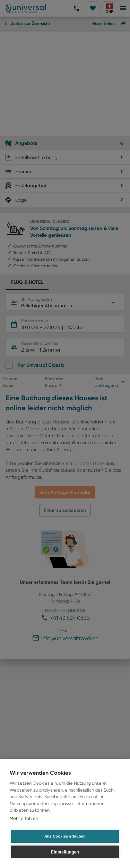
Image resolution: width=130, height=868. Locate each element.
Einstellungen (65, 852)
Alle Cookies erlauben (65, 836)
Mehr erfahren (24, 818)
